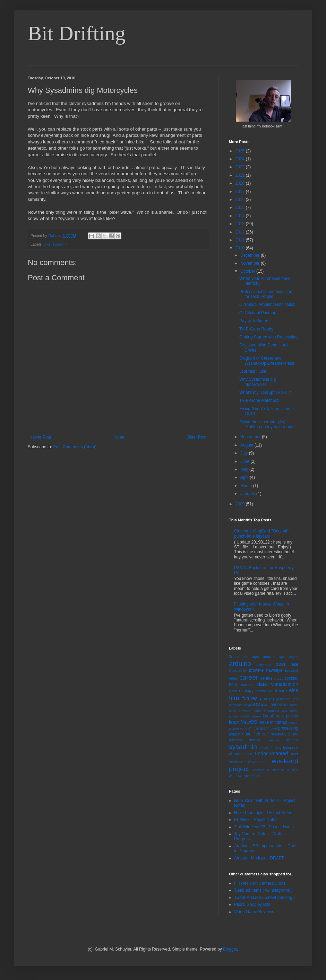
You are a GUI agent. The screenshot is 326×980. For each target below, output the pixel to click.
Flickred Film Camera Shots (260, 883)
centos (267, 678)
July (245, 453)
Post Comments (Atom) (75, 447)
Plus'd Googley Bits (252, 904)
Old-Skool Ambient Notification (267, 304)
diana (233, 691)
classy (279, 678)
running (255, 740)
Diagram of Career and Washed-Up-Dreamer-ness (267, 361)
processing (288, 728)
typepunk (291, 748)
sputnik (292, 740)
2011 (241, 240)
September (251, 437)
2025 (241, 151)
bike (47, 244)
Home (119, 437)
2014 (241, 216)
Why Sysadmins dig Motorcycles (258, 382)
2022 (241, 167)
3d (231, 657)
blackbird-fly (238, 670)
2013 (241, 224)
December (251, 255)
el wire (280, 691)
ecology (246, 691)
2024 (241, 159)
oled (274, 728)
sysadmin (61, 244)
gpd (295, 699)
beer (281, 664)
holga (248, 705)
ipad (265, 705)
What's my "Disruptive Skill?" (266, 392)
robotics (235, 740)
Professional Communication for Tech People (266, 294)
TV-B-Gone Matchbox (259, 400)
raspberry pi (281, 734)
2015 (241, 208)
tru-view (275, 748)
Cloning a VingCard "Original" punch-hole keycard (261, 533)
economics (264, 691)
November (251, 263)
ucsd (248, 754)
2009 (241, 504)
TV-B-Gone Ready (256, 329)
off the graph (259, 728)
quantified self (255, 734)
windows (236, 776)
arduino (240, 664)
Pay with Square (254, 321)
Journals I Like (253, 371)
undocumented (271, 753)
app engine (289, 657)
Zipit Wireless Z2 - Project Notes (264, 827)
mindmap (278, 722)
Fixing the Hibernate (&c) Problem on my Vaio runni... (267, 424)
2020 (241, 183)
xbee (248, 776)
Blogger (230, 949)
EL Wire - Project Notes (256, 820)
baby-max (264, 665)
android (269, 657)
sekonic (274, 740)
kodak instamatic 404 (270, 711)
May (245, 469)
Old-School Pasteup (258, 313)
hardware (236, 705)
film (234, 698)
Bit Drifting (77, 33)
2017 (241, 192)
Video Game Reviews (254, 912)
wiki (295, 770)
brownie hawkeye (266, 670)
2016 (241, 200)
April (245, 477)
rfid (296, 734)
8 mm (243, 657)
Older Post (196, 437)
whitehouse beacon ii (271, 770)
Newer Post (40, 437)
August (247, 445)
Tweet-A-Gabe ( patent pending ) (264, 898)
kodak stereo (251, 716)
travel (264, 748)
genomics (284, 699)
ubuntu (235, 754)
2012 (241, 232)
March (247, 486)
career (249, 677)
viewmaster (258, 762)
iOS (257, 705)
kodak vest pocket (281, 716)
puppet (235, 734)
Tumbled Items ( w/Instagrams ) (263, 890)
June (245, 461)
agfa (255, 657)
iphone (276, 705)
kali (286, 705)
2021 (241, 175)
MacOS (249, 722)
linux (234, 722)
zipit (256, 776)
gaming (267, 699)
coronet (247, 685)
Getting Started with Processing (268, 337)
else (294, 690)
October (248, 271)
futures (250, 698)
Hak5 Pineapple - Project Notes (263, 813)
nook (244, 728)
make (264, 722)
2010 (241, 248)
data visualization (278, 684)
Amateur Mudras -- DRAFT (259, 858)
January (248, 494)
